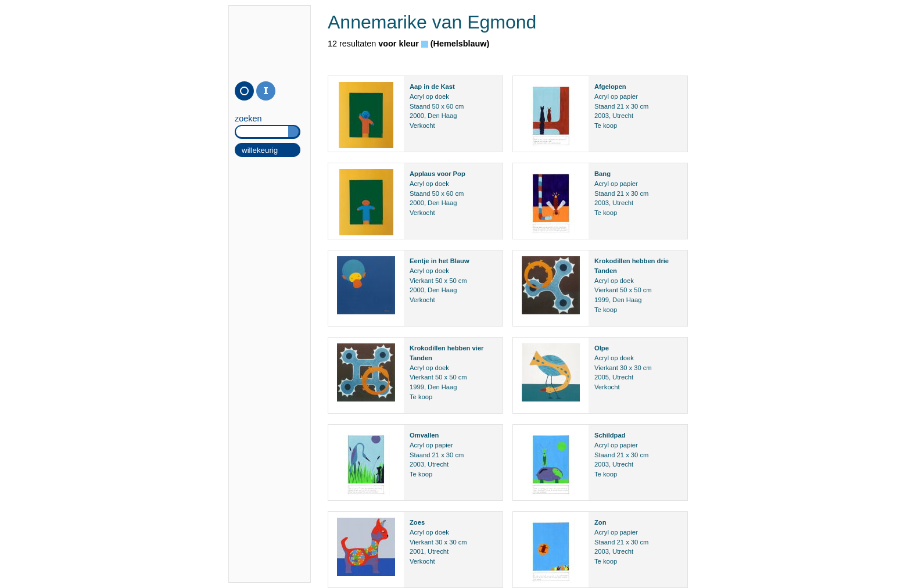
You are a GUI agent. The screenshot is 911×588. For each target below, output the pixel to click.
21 (621, 106)
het (444, 261)
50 (436, 106)
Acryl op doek (429, 96)
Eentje (419, 261)
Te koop (606, 126)
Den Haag (442, 116)
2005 (602, 377)
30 (634, 106)
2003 (602, 116)
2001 (417, 551)
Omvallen (424, 435)
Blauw (460, 261)
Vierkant (422, 281)
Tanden (606, 271)
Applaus (422, 174)
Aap (416, 87)
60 (450, 106)
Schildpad (610, 435)
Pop (459, 174)
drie (663, 261)
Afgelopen (610, 87)
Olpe (602, 348)
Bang (602, 174)
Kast (447, 87)
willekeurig (260, 150)
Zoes (417, 522)
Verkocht (422, 126)
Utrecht (623, 116)
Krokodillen (612, 261)
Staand (420, 106)
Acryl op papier (616, 96)
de (435, 87)
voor (444, 174)
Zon (600, 522)
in (426, 87)
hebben (644, 261)
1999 (602, 300)
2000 (417, 116)
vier (478, 348)
